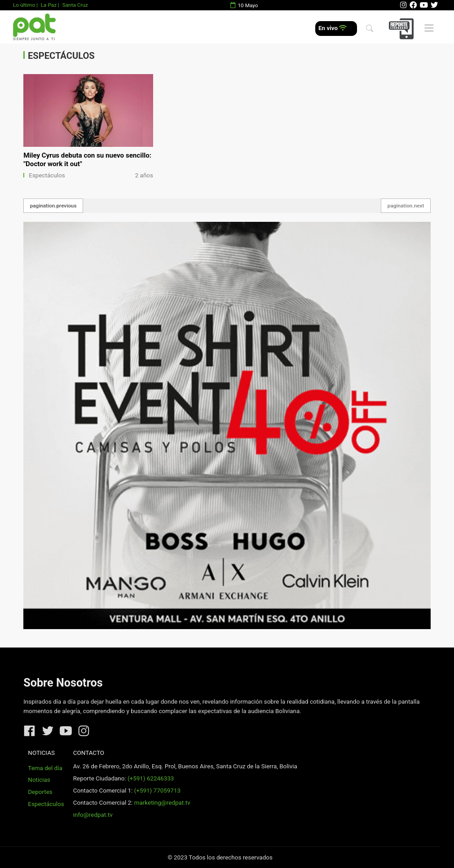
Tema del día (45, 768)
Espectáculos (47, 175)
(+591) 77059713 (157, 791)
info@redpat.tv (93, 815)
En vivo (333, 28)
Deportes (40, 792)
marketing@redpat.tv (162, 803)
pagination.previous (53, 206)
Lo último (24, 5)
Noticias (39, 780)
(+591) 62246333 (151, 778)
